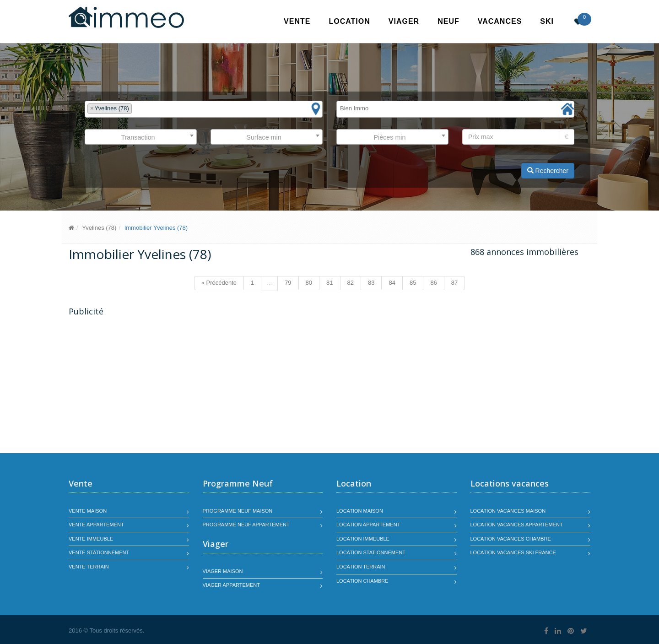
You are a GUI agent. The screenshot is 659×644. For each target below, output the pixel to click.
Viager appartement (232, 585)
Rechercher (548, 171)
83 (371, 283)
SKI (547, 21)
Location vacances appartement (517, 525)
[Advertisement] (146, 386)
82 (351, 283)
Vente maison (88, 511)
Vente (297, 21)
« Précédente (219, 283)
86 (433, 283)
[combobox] (204, 109)
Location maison (360, 511)
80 (309, 283)
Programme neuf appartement (246, 525)
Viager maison (223, 571)
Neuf (448, 21)
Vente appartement (96, 525)
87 (454, 283)
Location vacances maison (508, 511)
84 (392, 283)
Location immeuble (363, 539)
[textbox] (136, 109)
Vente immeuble (91, 539)
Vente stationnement (99, 552)
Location (349, 21)
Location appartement (368, 525)
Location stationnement (371, 552)
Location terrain (361, 567)
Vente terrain (89, 567)
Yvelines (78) (99, 228)
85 (413, 283)
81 (329, 283)
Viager (404, 21)
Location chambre (362, 581)
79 (288, 283)
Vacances (500, 21)
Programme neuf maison (238, 511)
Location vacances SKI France (513, 552)
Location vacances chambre (511, 539)
